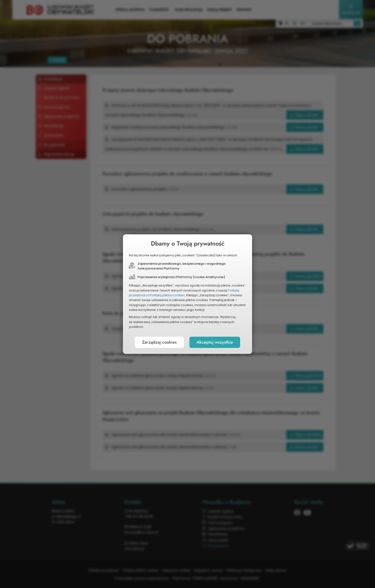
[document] (187, 294)
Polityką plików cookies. (168, 295)
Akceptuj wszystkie (215, 342)
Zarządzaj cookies (159, 342)
